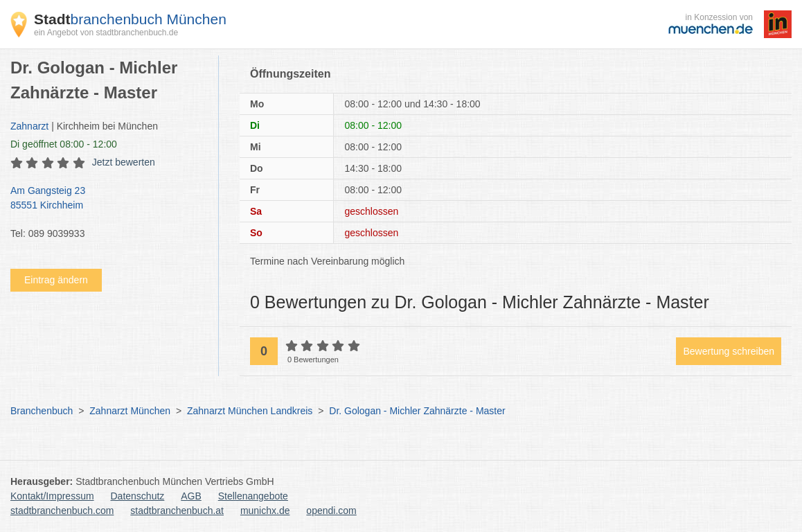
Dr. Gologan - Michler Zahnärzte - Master (417, 411)
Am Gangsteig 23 (107, 199)
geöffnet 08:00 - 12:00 (64, 144)
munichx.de (265, 511)
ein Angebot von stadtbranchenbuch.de (106, 33)
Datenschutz (138, 496)
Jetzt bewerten (124, 162)
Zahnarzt (29, 126)
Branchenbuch (42, 411)
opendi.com (331, 511)
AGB (191, 496)
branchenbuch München (130, 19)
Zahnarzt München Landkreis (250, 411)
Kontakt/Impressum (52, 496)
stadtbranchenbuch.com (62, 511)
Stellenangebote (253, 496)
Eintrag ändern (56, 280)
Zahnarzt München (130, 411)
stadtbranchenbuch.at (177, 511)
